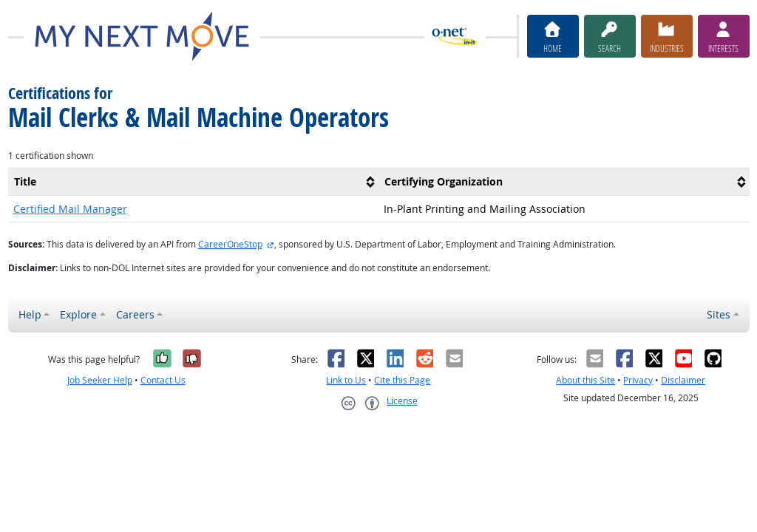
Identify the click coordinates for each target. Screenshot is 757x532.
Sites (719, 314)
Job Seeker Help (100, 380)
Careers (135, 314)
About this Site (585, 380)
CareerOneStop (230, 244)
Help (30, 314)
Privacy (638, 380)
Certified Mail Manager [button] (70, 209)
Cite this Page (402, 380)
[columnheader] (194, 181)
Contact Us (163, 380)
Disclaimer (683, 380)
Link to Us (346, 380)
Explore (78, 314)
